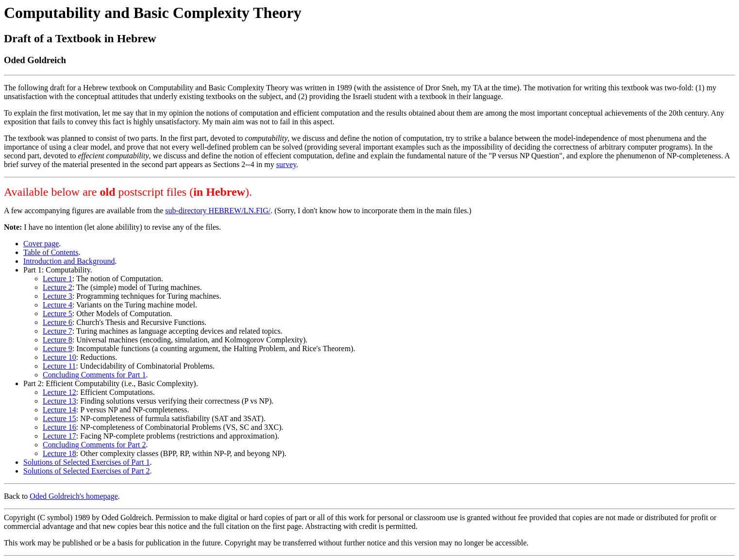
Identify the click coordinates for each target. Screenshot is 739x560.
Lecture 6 (58, 322)
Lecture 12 (59, 392)
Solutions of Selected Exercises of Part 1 (86, 462)
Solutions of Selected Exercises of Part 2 (86, 471)
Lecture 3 (58, 296)
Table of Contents (51, 252)
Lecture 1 (58, 279)
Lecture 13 (59, 401)
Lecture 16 (59, 427)
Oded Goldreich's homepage (74, 496)
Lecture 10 (59, 357)
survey (286, 164)
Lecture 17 (59, 436)
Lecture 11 (59, 366)
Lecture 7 (58, 331)
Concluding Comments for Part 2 (94, 445)
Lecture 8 (58, 340)
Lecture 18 (59, 453)
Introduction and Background (69, 261)
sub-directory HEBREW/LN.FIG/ (218, 211)
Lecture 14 (59, 410)
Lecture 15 (59, 418)
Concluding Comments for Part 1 (94, 375)
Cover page (41, 244)
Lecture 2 (58, 287)
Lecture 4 (58, 305)
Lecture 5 (58, 314)
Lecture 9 (58, 348)
